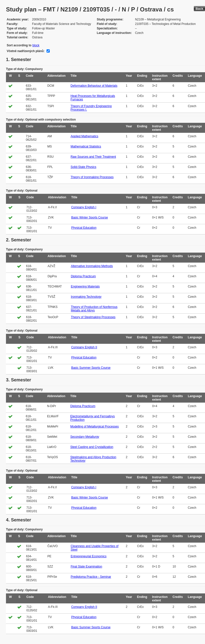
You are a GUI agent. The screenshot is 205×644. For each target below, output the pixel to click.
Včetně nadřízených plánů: (26, 51)
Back (199, 9)
